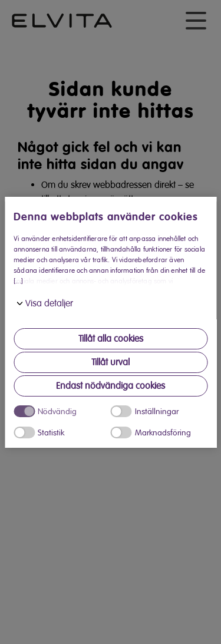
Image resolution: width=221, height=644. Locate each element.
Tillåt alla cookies (111, 339)
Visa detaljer (49, 303)
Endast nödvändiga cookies (111, 386)
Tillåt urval (111, 362)
